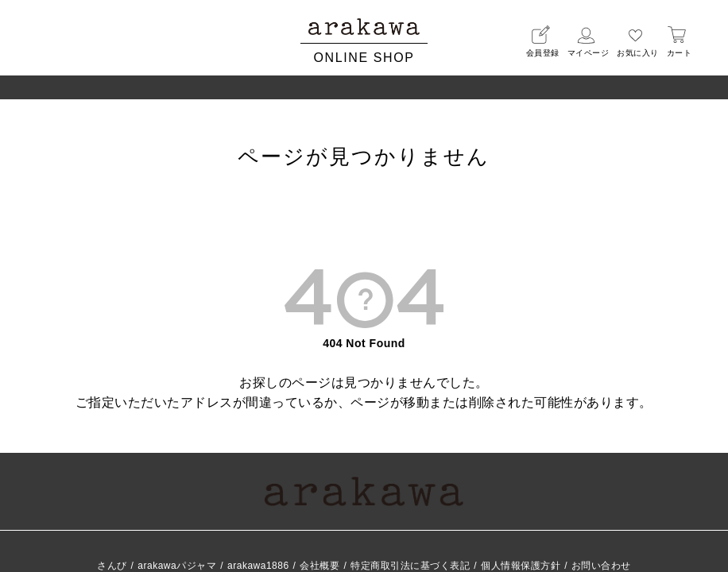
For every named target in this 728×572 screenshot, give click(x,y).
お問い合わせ (601, 566)
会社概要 (319, 566)
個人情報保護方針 (521, 566)
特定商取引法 (410, 566)
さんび (112, 566)
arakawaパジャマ (177, 566)
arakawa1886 (258, 566)
